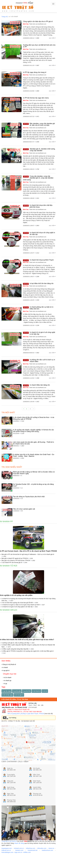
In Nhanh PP (6, 521)
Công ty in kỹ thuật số (9, 664)
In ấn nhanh (7, 677)
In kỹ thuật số (36, 691)
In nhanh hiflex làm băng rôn (40, 385)
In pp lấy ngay (7, 691)
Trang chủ (5, 17)
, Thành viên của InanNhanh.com (35, 24)
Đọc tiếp (52, 38)
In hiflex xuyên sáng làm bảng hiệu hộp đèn (15, 649)
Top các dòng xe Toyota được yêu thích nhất (29, 497)
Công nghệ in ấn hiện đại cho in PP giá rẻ (38, 21)
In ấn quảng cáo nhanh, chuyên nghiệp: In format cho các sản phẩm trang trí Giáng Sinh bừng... (33, 431)
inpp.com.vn (18, 852)
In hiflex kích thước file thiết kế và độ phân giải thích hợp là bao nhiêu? (27, 640)
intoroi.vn (51, 848)
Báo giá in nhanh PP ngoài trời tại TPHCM (15, 558)
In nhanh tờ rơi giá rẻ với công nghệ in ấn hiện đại (17, 607)
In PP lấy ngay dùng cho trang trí (35, 72)
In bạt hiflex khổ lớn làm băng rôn (42, 283)
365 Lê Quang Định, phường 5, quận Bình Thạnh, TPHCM (26, 714)
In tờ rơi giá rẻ (19, 695)
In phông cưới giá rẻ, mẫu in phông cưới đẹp (16, 643)
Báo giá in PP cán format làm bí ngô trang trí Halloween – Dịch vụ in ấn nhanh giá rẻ (28, 554)
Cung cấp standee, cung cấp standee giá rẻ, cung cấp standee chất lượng (38, 178)
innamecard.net (33, 850)
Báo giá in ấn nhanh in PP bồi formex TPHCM (16, 560)
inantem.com (19, 850)
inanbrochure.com (47, 850)
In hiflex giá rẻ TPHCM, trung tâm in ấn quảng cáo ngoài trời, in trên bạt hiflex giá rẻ (27, 651)
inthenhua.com (30, 848)
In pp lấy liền (27, 691)
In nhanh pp (7, 681)
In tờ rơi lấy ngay (7, 695)
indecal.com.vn (6, 850)
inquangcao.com (7, 848)
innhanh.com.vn (19, 848)
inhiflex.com (27, 852)
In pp (5, 684)
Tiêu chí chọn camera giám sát (24, 509)
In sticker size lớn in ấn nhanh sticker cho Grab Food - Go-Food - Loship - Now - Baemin (34, 455)
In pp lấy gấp (17, 691)
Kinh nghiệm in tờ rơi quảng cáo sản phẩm (16, 595)
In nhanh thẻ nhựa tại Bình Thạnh (42, 260)
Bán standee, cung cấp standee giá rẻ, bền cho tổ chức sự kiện (42, 124)
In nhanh (5, 667)
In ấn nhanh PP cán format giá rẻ (12, 562)
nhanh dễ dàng (19, 843)
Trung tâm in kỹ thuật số (9, 841)
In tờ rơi (45, 691)
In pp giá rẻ (5, 670)
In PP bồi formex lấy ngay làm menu (36, 98)
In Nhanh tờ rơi (9, 566)
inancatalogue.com (7, 852)
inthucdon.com (42, 848)
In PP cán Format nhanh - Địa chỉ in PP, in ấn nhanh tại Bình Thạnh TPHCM (28, 551)
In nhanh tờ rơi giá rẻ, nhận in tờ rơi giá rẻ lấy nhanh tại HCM (21, 605)
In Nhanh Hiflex (9, 610)
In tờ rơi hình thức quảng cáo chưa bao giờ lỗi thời (17, 603)
